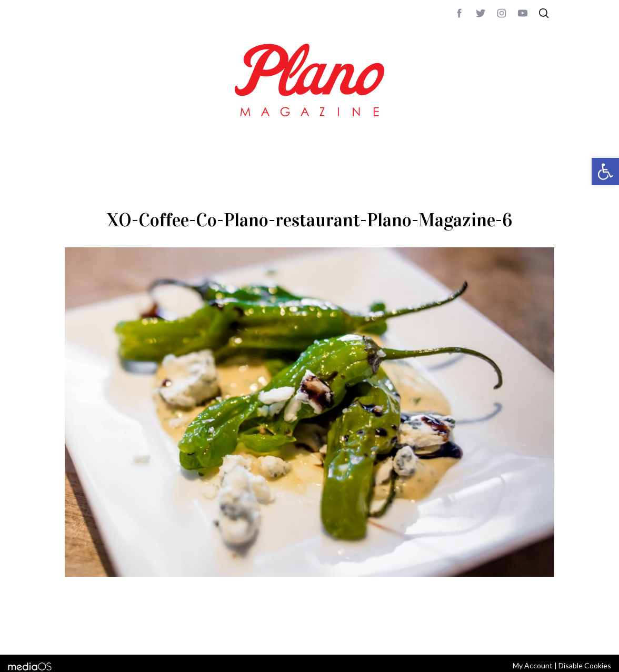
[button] (605, 172)
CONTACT (107, 633)
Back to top (526, 633)
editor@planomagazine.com (381, 633)
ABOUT (76, 633)
